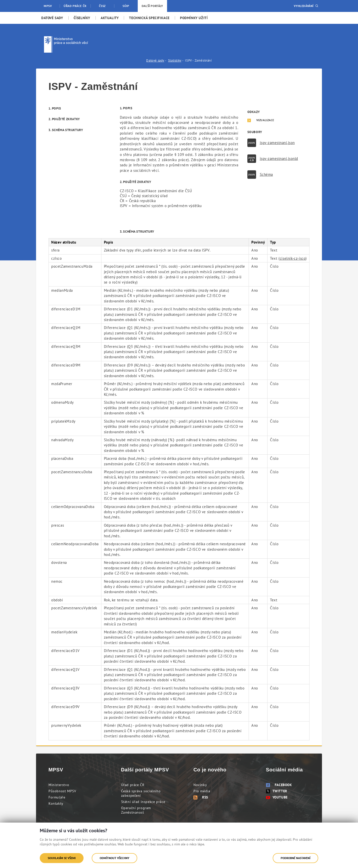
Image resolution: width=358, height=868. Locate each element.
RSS (201, 797)
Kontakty (56, 803)
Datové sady (155, 60)
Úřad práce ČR (133, 785)
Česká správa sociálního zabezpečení (141, 793)
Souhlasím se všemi (62, 858)
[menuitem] (52, 18)
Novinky (200, 785)
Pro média (202, 791)
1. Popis (55, 108)
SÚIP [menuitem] (126, 6)
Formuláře (57, 797)
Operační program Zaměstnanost (136, 810)
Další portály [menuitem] (152, 6)
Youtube (277, 797)
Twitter (277, 791)
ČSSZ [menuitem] (102, 6)
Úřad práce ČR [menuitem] (75, 6)
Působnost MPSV (62, 791)
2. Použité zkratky (64, 119)
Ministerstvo (59, 785)
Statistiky (175, 60)
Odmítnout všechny (114, 858)
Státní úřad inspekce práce (143, 802)
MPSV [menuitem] (48, 6)
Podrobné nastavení (295, 858)
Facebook (279, 785)
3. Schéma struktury (66, 130)
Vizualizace (265, 120)
